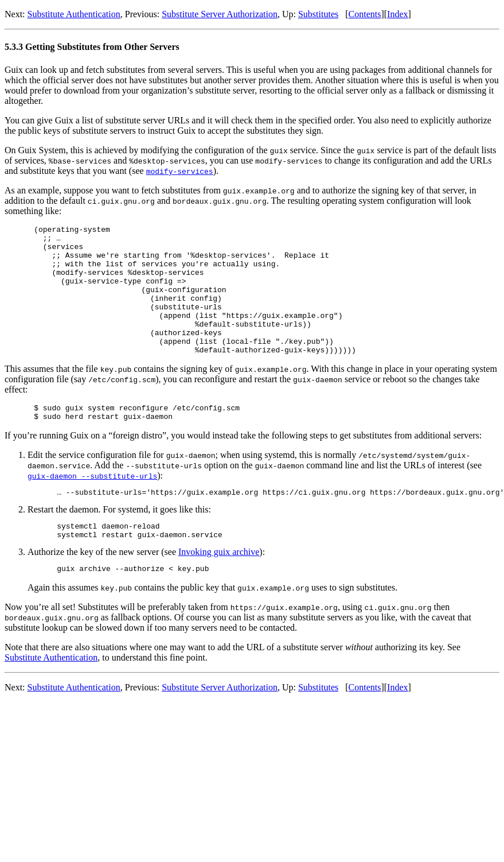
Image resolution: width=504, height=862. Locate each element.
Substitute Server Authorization (220, 14)
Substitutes (318, 14)
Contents (365, 14)
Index (397, 14)
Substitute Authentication (74, 14)
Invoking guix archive (219, 586)
